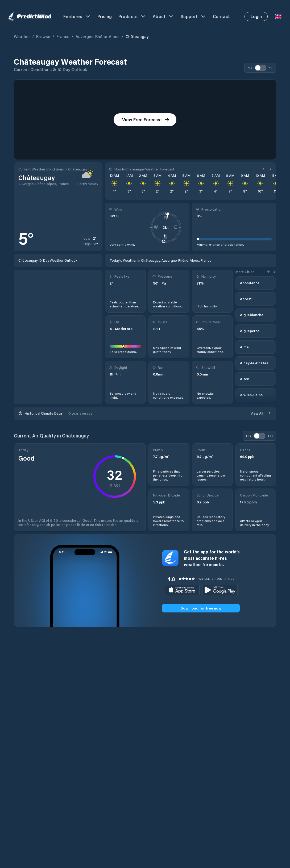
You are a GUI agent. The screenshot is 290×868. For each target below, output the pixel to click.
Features (77, 16)
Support (194, 16)
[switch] (260, 68)
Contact (221, 16)
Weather (22, 36)
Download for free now (201, 608)
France (63, 36)
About (163, 16)
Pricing (105, 16)
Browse (43, 36)
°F (271, 68)
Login (256, 16)
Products (132, 16)
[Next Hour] (269, 169)
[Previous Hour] (264, 169)
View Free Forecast (146, 120)
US (248, 436)
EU (270, 436)
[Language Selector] (278, 16)
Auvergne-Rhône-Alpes (98, 36)
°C (250, 68)
